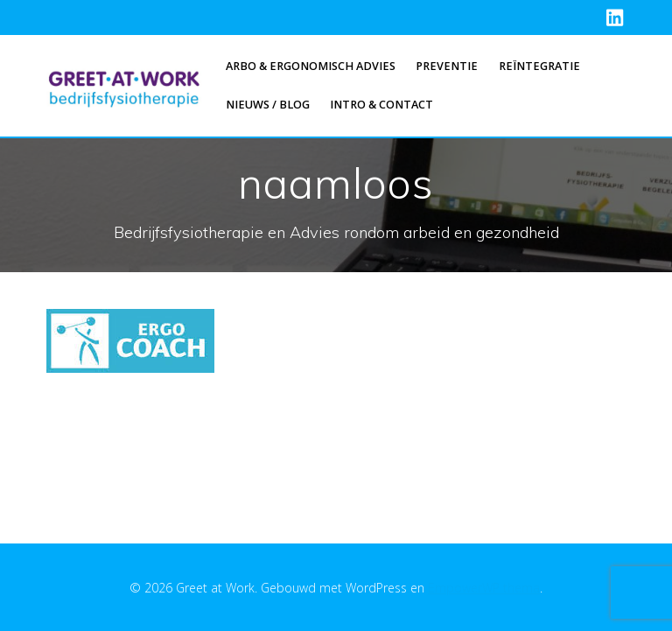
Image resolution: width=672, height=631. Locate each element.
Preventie (447, 66)
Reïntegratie (539, 66)
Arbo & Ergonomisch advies (311, 66)
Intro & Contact (381, 105)
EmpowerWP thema (484, 588)
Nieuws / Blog (268, 105)
